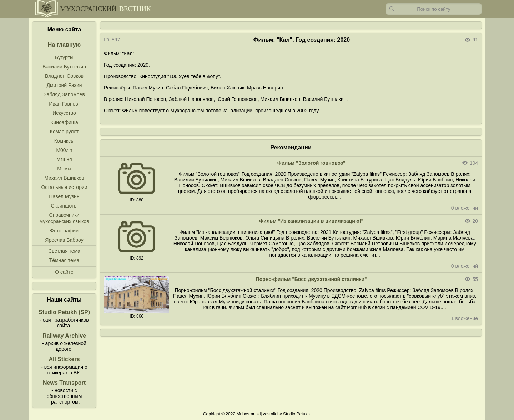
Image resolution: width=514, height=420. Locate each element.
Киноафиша (64, 122)
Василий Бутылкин (64, 67)
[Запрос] (434, 9)
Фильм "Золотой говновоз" (311, 163)
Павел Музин (64, 196)
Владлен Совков (64, 76)
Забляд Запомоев (64, 94)
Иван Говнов (64, 104)
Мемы (64, 169)
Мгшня (64, 159)
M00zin (64, 150)
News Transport (64, 383)
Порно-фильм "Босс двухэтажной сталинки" (311, 279)
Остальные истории (64, 187)
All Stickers (64, 359)
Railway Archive (64, 336)
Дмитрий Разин (64, 85)
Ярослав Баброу (64, 240)
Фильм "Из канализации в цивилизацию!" (311, 221)
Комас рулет (64, 132)
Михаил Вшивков (64, 178)
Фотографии (64, 231)
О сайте (64, 272)
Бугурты (64, 57)
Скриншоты (64, 206)
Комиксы (64, 141)
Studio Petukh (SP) (64, 312)
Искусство (64, 113)
